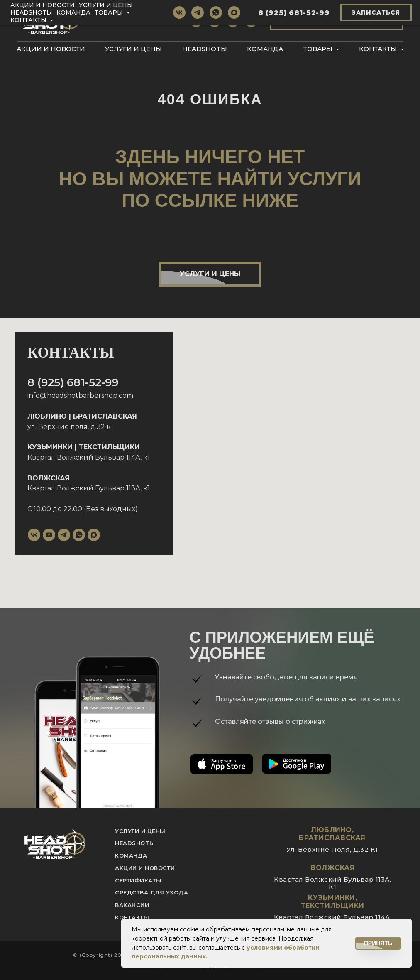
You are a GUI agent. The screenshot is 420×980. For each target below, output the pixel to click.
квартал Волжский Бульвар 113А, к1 (332, 883)
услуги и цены (140, 831)
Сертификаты (138, 880)
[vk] (196, 21)
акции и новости (145, 868)
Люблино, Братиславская (332, 834)
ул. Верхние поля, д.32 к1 (70, 427)
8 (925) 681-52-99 (73, 382)
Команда (265, 49)
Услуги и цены (133, 49)
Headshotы (205, 49)
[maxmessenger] (251, 21)
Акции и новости (51, 49)
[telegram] (215, 21)
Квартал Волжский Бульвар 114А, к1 (89, 457)
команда (131, 855)
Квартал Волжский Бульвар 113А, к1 (89, 488)
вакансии (132, 905)
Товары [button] (319, 49)
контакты (132, 917)
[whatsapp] (233, 21)
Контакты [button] (379, 49)
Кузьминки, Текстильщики (333, 902)
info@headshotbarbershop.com (80, 396)
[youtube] (49, 535)
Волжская (332, 868)
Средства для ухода (151, 892)
